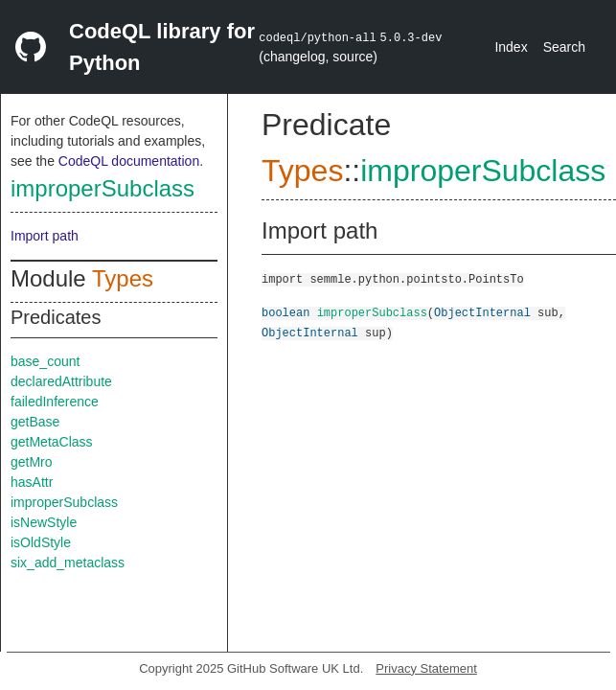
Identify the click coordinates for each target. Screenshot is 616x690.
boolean (285, 312)
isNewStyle (44, 522)
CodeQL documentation (129, 161)
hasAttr (32, 482)
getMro (32, 462)
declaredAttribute (61, 381)
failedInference (55, 402)
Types (123, 278)
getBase (35, 422)
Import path (45, 236)
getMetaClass (52, 442)
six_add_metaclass (68, 563)
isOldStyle (41, 542)
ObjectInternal (482, 312)
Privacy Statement (426, 668)
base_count (45, 361)
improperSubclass (103, 188)
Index (511, 47)
